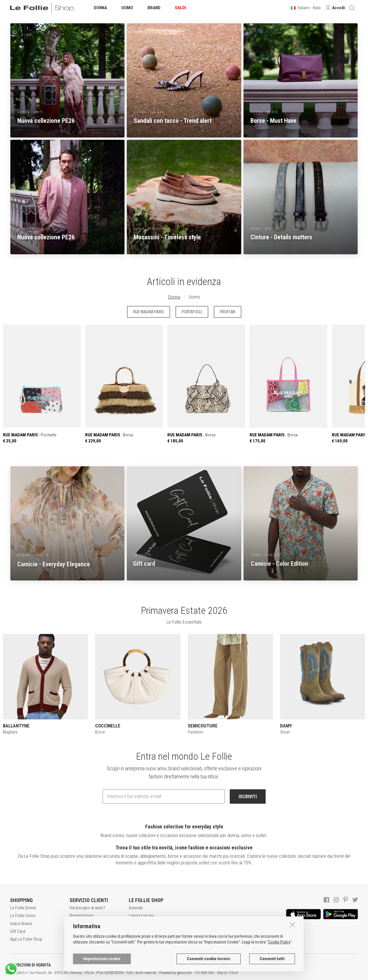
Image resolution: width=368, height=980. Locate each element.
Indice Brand (21, 924)
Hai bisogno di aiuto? (87, 908)
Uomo (194, 297)
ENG (204, 973)
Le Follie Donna (23, 908)
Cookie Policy (279, 942)
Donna (174, 297)
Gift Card (18, 931)
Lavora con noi (141, 916)
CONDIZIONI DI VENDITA (30, 965)
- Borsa (124, 384)
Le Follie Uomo (23, 916)
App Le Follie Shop (26, 939)
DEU (211, 973)
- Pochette (42, 384)
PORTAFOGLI (192, 312)
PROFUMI (228, 312)
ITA (197, 973)
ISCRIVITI (248, 797)
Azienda (136, 908)
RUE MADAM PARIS (148, 312)
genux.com (184, 973)
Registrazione (82, 916)
